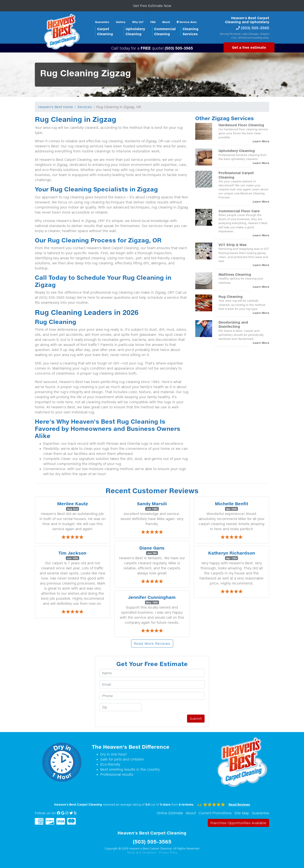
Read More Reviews (152, 644)
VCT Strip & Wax (233, 245)
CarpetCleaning (105, 31)
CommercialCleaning (165, 31)
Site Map (242, 813)
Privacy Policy (168, 852)
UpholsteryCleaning (135, 31)
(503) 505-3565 (255, 28)
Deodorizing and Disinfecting (233, 324)
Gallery (121, 22)
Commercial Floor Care (239, 211)
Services (85, 107)
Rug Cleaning (231, 296)
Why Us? (138, 22)
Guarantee (102, 22)
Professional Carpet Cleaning (236, 175)
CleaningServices (191, 31)
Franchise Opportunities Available (238, 823)
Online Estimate (170, 813)
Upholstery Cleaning (237, 151)
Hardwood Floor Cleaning (241, 125)
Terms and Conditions (142, 852)
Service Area (187, 22)
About (166, 22)
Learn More (261, 141)
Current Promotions (215, 813)
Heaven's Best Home (56, 107)
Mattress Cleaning (235, 274)
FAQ (153, 22)
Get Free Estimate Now (152, 6)
